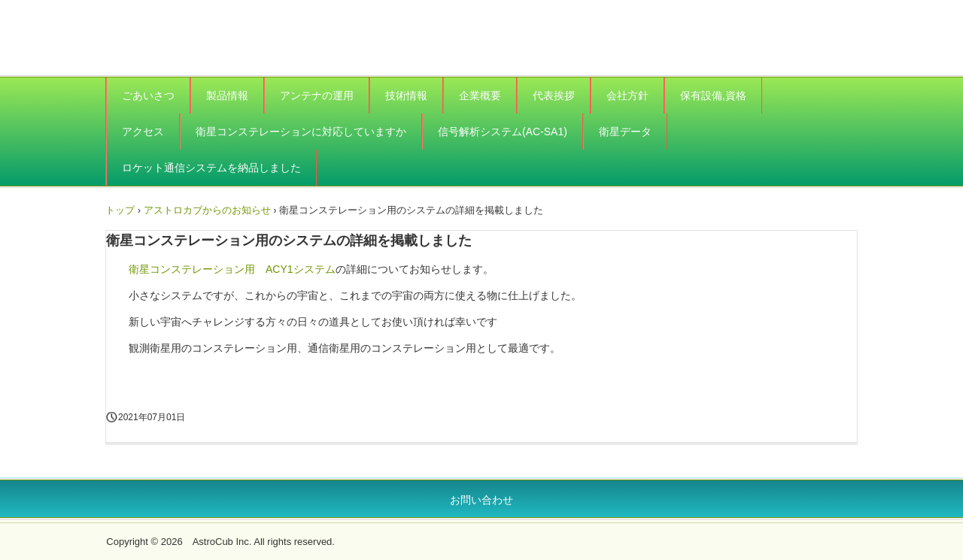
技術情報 (406, 95)
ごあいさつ (148, 95)
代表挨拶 (554, 95)
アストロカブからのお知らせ (207, 210)
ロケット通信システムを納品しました (211, 168)
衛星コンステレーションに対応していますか (301, 132)
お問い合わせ (481, 500)
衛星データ (625, 132)
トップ (120, 210)
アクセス (143, 132)
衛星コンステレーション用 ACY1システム (232, 269)
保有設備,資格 (713, 95)
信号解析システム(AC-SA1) (503, 132)
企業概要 (480, 95)
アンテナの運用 (317, 95)
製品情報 (227, 95)
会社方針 (627, 95)
